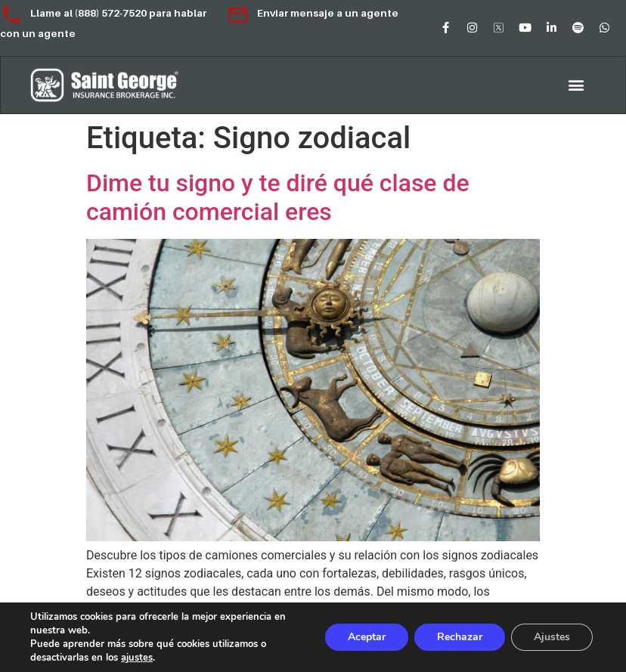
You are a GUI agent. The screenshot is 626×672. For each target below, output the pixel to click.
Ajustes (552, 637)
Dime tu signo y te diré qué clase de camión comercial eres (278, 197)
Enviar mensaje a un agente (313, 13)
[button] (576, 85)
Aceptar (367, 637)
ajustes (137, 658)
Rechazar (460, 637)
